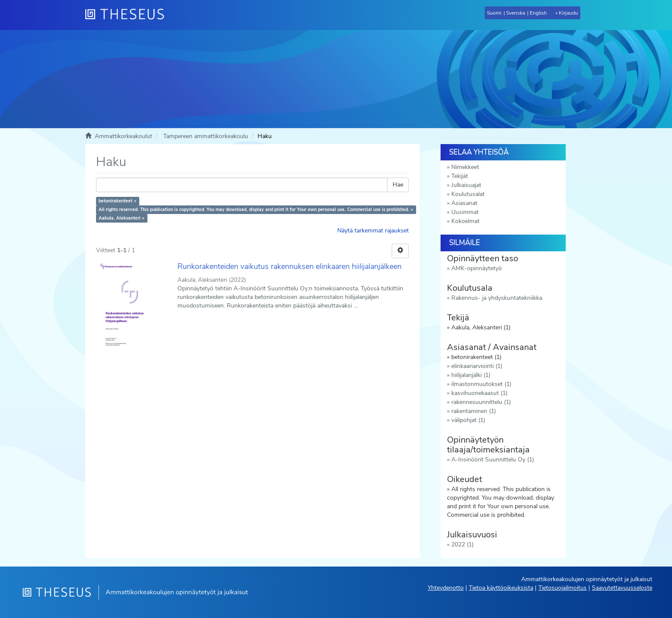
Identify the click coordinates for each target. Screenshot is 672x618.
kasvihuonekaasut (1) (479, 393)
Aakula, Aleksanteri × (121, 218)
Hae (398, 185)
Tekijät (460, 176)
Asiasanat (464, 203)
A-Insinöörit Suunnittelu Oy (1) (493, 460)
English (538, 13)
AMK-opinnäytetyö (477, 268)
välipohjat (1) (468, 420)
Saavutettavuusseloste (622, 588)
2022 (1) (462, 544)
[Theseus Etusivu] (128, 15)
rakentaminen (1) (474, 411)
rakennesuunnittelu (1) (481, 402)
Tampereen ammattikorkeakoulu (206, 136)
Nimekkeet (465, 167)
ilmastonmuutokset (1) (481, 384)
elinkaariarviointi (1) (477, 366)
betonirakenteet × (117, 201)
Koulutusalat (468, 194)
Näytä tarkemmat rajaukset (373, 231)
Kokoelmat (465, 221)
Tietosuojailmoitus (562, 588)
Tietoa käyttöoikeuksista (501, 588)
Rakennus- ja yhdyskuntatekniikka (497, 298)
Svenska (516, 13)
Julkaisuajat (466, 185)
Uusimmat (465, 212)
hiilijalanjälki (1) (471, 375)
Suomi (494, 13)
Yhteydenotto (446, 588)
